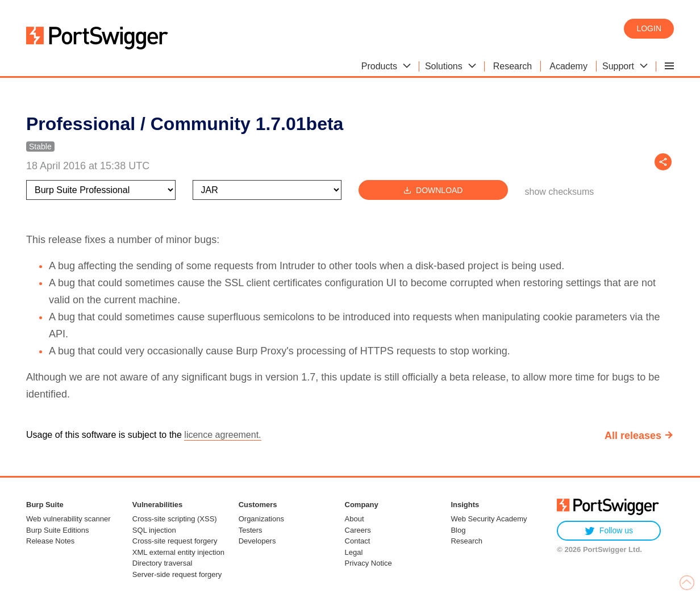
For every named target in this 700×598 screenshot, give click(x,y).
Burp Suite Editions (58, 530)
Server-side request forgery (177, 574)
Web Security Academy (489, 519)
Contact (358, 541)
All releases (633, 436)
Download (433, 190)
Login (649, 28)
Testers (251, 530)
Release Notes (50, 541)
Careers (358, 530)
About (355, 519)
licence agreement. (222, 435)
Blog (458, 530)
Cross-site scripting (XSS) (175, 519)
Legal (354, 552)
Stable (40, 147)
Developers (257, 541)
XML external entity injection (178, 552)
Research (466, 541)
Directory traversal (162, 563)
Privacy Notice (368, 563)
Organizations (261, 519)
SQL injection (154, 530)
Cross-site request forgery (175, 541)
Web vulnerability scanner (68, 519)
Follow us (609, 531)
